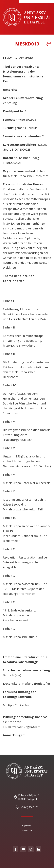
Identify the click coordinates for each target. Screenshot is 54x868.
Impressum (27, 825)
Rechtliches (27, 831)
